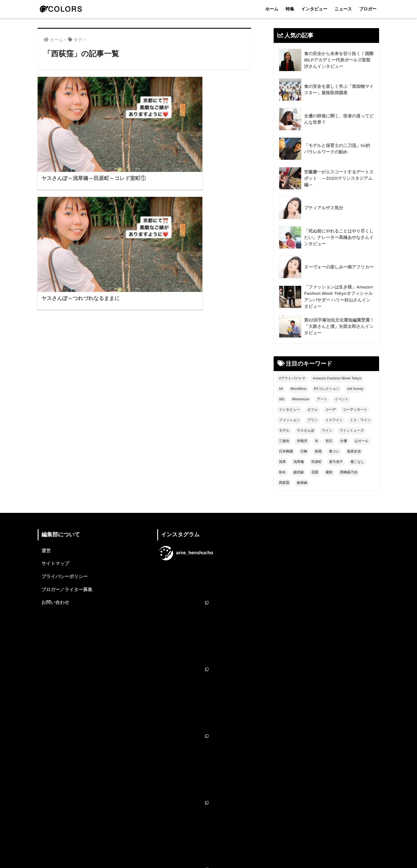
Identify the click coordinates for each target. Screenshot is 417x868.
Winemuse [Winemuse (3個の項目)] (301, 400)
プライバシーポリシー (65, 577)
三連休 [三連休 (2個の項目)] (284, 441)
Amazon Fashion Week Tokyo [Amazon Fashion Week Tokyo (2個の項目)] (337, 379)
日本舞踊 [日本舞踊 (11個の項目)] (286, 452)
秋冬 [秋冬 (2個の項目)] (282, 473)
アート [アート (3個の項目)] (322, 400)
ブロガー (368, 9)
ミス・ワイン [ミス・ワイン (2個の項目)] (360, 420)
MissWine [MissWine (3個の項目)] (298, 389)
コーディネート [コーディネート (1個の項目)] (355, 410)
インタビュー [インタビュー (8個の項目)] (289, 410)
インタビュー (314, 9)
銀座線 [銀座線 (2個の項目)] (302, 483)
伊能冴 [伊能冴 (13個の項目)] (302, 441)
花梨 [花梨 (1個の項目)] (315, 473)
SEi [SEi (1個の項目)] (282, 400)
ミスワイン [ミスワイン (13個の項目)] (334, 420)
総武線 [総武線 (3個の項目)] (299, 473)
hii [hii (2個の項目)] (281, 389)
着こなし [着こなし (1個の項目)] (357, 462)
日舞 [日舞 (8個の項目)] (304, 452)
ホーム (272, 9)
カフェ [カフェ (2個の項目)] (312, 410)
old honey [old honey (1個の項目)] (355, 389)
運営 (46, 551)
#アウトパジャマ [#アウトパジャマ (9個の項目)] (292, 379)
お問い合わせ (55, 603)
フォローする (209, 806)
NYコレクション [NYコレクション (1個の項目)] (327, 389)
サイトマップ (55, 564)
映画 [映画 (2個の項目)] (318, 452)
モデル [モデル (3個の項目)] (284, 431)
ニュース (343, 9)
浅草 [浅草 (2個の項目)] (282, 462)
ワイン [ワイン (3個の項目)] (327, 431)
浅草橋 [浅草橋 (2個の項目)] (299, 462)
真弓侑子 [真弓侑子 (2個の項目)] (336, 462)
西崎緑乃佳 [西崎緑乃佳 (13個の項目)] (349, 473)
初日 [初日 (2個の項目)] (329, 441)
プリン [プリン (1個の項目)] (312, 420)
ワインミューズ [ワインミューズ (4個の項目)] (352, 431)
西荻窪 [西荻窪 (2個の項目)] (284, 483)
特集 (290, 9)
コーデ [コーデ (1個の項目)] (330, 410)
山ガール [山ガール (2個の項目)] (361, 441)
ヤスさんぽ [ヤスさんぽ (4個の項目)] (306, 431)
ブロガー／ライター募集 (67, 590)
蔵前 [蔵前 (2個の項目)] (329, 473)
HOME (209, 839)
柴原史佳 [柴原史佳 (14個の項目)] (354, 452)
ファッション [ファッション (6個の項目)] (289, 420)
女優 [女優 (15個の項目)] (343, 441)
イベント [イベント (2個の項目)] (341, 400)
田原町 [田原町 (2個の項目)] (317, 462)
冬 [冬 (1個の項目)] (317, 441)
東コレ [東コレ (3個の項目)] (334, 452)
